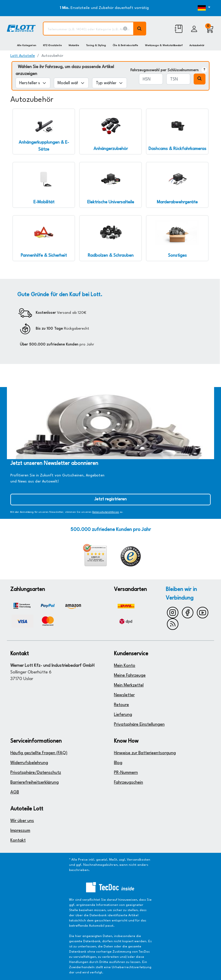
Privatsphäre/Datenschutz (36, 773)
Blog (118, 763)
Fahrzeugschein (128, 783)
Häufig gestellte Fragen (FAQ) (39, 753)
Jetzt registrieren (110, 499)
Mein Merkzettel (129, 685)
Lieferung (123, 715)
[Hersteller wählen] (33, 83)
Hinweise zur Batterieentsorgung (145, 753)
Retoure (121, 705)
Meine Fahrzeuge (130, 676)
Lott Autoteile (23, 56)
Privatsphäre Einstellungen (139, 725)
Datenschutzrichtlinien (106, 512)
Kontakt (18, 841)
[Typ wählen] (109, 83)
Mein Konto (125, 666)
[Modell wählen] (71, 83)
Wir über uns (22, 821)
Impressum (20, 831)
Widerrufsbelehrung (29, 763)
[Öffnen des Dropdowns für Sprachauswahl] (202, 8)
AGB (15, 792)
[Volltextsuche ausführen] (140, 29)
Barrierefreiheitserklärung (35, 783)
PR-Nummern (126, 773)
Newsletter (124, 695)
